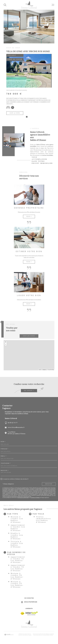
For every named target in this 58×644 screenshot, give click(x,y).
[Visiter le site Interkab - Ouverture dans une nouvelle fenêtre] (22, 614)
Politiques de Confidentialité (23, 498)
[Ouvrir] (5, 5)
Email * (4, 457)
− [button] (6, 345)
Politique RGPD (46, 636)
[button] (27, 117)
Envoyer (49, 485)
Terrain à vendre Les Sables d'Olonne (17, 545)
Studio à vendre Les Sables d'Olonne (17, 537)
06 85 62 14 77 (13, 423)
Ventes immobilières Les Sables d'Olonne (43, 520)
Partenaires (36, 636)
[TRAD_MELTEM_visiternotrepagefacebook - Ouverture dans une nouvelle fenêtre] (2, 322)
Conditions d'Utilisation (35, 498)
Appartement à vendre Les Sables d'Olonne (18, 528)
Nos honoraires (36, 635)
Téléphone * (6, 464)
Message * (5, 471)
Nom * (3, 442)
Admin (40, 636)
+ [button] (6, 343)
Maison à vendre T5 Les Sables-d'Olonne (17, 585)
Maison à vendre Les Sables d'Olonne (17, 520)
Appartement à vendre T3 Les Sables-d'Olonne (18, 568)
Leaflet (40, 370)
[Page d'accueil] (29, 5)
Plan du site (43, 635)
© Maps (44, 370)
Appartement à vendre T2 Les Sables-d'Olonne (18, 560)
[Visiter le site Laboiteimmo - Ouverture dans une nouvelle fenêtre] (9, 635)
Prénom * (4, 450)
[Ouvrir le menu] (53, 5)
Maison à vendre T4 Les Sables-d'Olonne (17, 577)
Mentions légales (50, 635)
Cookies (51, 636)
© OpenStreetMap (51, 370)
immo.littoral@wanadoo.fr (16, 428)
